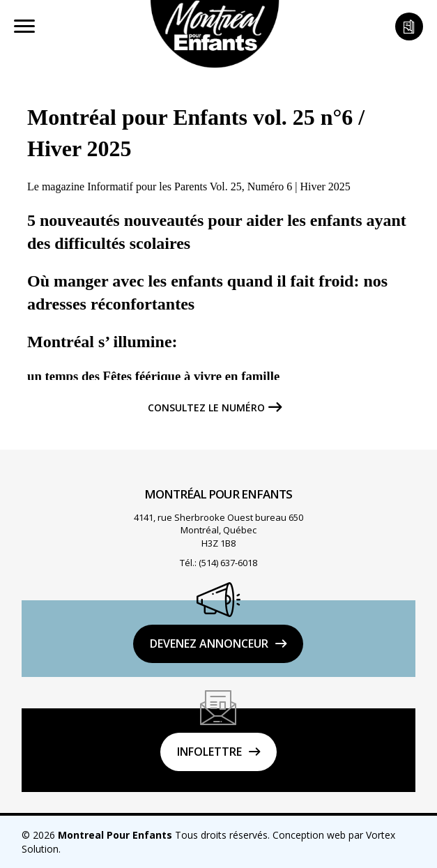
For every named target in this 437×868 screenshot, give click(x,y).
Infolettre (209, 752)
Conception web (309, 835)
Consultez (206, 408)
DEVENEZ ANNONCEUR (209, 644)
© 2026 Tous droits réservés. (146, 835)
